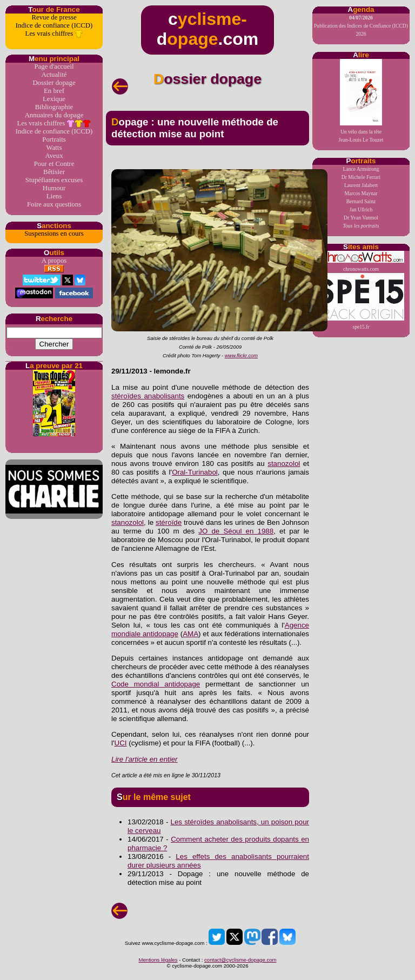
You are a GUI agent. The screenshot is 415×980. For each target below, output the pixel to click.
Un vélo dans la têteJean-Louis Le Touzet (361, 101)
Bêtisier (54, 172)
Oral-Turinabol (195, 472)
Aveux (54, 156)
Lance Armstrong (361, 169)
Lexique (54, 99)
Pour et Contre (54, 164)
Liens (54, 196)
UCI (121, 743)
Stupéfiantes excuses (54, 180)
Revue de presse (54, 17)
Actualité (54, 75)
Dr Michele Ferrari (361, 177)
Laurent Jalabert (361, 185)
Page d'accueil (54, 66)
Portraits (54, 139)
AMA (190, 634)
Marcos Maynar (361, 193)
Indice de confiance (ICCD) (54, 25)
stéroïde (169, 522)
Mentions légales (158, 960)
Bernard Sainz (361, 201)
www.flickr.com (241, 356)
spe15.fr (361, 301)
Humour (54, 188)
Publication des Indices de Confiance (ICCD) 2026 (361, 26)
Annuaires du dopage (54, 115)
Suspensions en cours (54, 234)
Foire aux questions (54, 204)
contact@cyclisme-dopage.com (240, 960)
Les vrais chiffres (54, 34)
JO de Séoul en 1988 (236, 531)
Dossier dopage (54, 83)
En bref (54, 91)
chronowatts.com (361, 261)
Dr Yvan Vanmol (361, 218)
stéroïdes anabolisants (148, 396)
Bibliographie (54, 107)
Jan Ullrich (361, 209)
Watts (54, 148)
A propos (54, 261)
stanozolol (284, 464)
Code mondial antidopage (156, 684)
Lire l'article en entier (145, 759)
